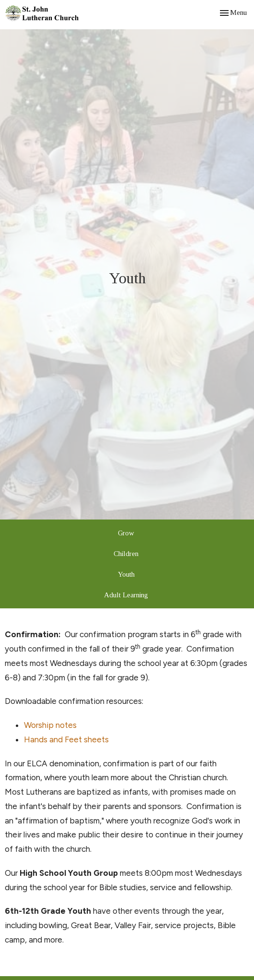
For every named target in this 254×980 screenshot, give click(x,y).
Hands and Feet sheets (66, 739)
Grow (126, 533)
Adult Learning (126, 595)
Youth (126, 574)
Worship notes (50, 725)
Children (126, 554)
